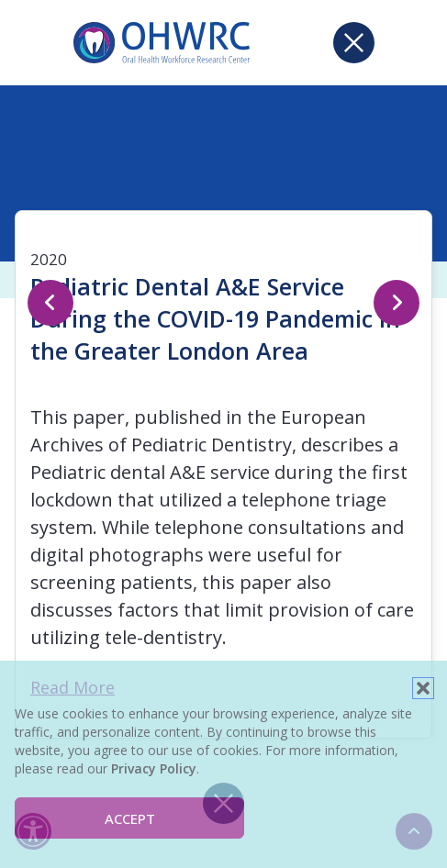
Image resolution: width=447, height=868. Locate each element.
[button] (423, 688)
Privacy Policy (154, 768)
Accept (130, 818)
